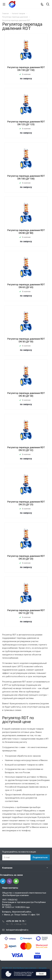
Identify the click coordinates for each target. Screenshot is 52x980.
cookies (29, 975)
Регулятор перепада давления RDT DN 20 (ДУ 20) (26, 557)
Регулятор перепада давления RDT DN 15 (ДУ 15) (26, 612)
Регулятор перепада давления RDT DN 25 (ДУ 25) (26, 503)
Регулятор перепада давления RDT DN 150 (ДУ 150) (26, 69)
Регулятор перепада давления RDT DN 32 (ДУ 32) (26, 449)
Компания (7, 868)
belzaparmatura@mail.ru (17, 930)
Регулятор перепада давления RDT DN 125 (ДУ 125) (26, 123)
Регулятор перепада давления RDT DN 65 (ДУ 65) (26, 286)
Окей (41, 974)
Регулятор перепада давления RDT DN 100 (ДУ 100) (26, 177)
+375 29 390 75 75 (15, 921)
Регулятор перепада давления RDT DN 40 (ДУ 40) (26, 395)
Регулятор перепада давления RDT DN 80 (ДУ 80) (26, 232)
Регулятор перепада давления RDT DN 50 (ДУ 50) (26, 340)
